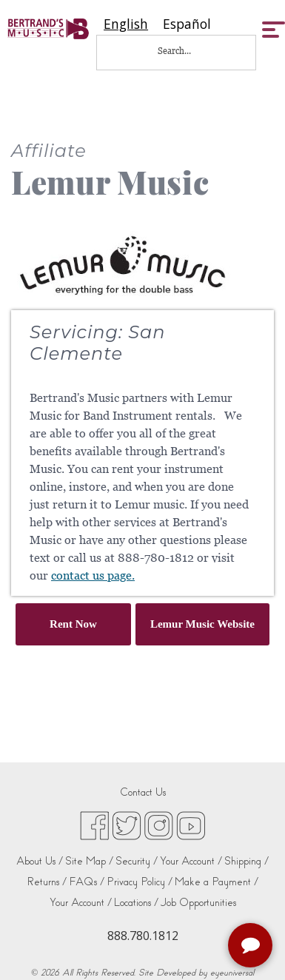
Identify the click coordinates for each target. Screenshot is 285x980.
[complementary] (252, 947)
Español (187, 24)
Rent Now (73, 624)
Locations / (136, 903)
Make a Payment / (217, 882)
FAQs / (87, 882)
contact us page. (93, 575)
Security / (137, 861)
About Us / (40, 861)
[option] (187, 24)
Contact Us (143, 792)
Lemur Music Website (202, 624)
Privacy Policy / (140, 882)
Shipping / (247, 861)
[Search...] (184, 51)
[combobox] (126, 24)
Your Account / (191, 861)
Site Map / (89, 861)
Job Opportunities (198, 903)
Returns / (47, 882)
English (126, 24)
